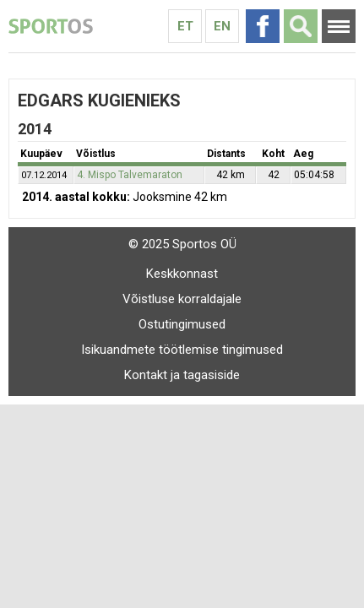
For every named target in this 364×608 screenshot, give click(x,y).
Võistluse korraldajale (182, 299)
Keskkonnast (182, 274)
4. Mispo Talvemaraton (130, 175)
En (222, 26)
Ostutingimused (182, 324)
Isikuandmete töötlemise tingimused (182, 350)
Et (185, 26)
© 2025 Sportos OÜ (182, 244)
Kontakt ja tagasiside (182, 375)
